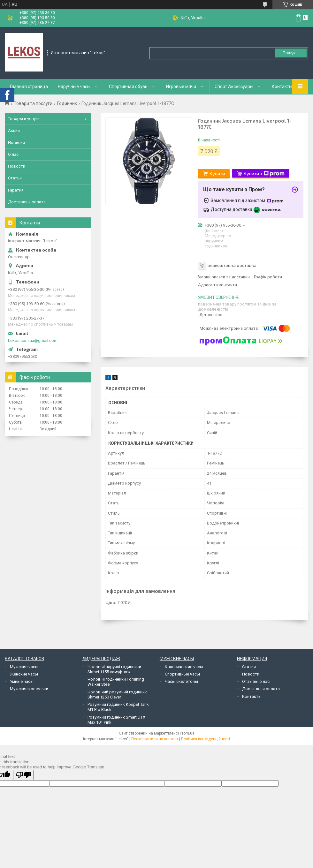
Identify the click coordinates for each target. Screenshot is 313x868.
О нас (13, 154)
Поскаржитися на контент (155, 739)
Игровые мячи (181, 87)
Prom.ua (187, 733)
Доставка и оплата (27, 202)
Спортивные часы (182, 674)
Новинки (16, 143)
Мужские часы (24, 667)
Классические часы (184, 667)
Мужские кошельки (29, 689)
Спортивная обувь (128, 87)
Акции (14, 130)
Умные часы (22, 681)
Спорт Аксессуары (234, 87)
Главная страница (29, 87)
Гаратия (16, 190)
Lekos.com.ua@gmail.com (33, 340)
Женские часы (24, 674)
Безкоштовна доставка (232, 265)
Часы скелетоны (181, 681)
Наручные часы (74, 87)
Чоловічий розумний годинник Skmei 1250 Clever (117, 694)
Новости (17, 166)
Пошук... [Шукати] (290, 53)
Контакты (282, 87)
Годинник (67, 103)
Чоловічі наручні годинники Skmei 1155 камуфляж (114, 669)
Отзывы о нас (256, 681)
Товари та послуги (33, 103)
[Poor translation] (23, 775)
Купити (217, 174)
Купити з (264, 174)
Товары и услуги (24, 119)
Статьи (15, 178)
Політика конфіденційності (206, 739)
